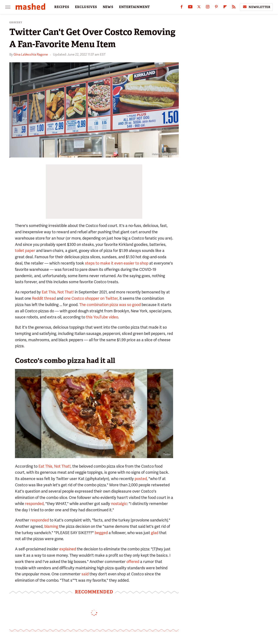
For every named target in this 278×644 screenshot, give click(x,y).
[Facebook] (182, 8)
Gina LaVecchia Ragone (31, 55)
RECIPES (62, 7)
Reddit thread (44, 298)
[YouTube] (190, 8)
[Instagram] (208, 8)
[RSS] (234, 8)
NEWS (108, 7)
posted (141, 479)
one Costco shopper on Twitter (91, 298)
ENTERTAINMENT (134, 7)
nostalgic (119, 504)
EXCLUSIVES (86, 7)
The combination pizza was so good (110, 305)
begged (101, 533)
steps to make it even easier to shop (117, 263)
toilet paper (25, 251)
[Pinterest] (216, 8)
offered (133, 562)
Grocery (16, 22)
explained (68, 549)
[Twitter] (199, 8)
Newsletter (256, 7)
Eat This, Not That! (58, 292)
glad (155, 533)
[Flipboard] (225, 8)
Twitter (167, 455)
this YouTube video (102, 317)
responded (34, 504)
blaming (51, 526)
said (85, 574)
